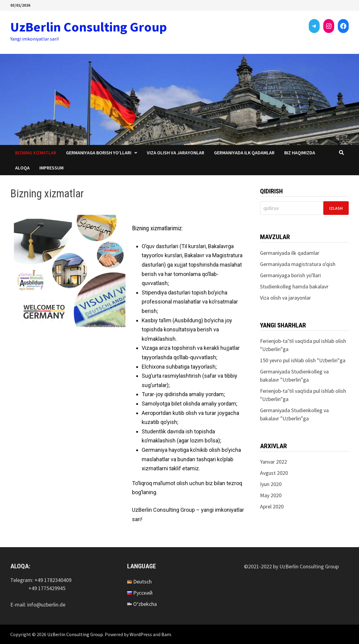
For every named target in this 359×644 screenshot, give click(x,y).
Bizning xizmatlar (36, 153)
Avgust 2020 (274, 473)
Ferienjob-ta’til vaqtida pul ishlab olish (303, 341)
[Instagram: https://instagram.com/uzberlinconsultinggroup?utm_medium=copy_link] (329, 26)
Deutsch (142, 582)
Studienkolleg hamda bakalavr (294, 286)
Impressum (51, 168)
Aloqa (22, 168)
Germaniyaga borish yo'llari (290, 275)
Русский (143, 593)
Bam (166, 634)
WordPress (141, 634)
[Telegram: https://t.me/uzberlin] (314, 26)
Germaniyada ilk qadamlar (244, 153)
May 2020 (271, 495)
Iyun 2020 (271, 484)
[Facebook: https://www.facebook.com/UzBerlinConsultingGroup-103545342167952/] (343, 26)
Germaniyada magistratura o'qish (298, 264)
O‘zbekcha (145, 604)
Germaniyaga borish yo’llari (99, 153)
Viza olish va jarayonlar (176, 153)
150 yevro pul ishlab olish (288, 360)
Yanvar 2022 (273, 462)
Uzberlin (271, 349)
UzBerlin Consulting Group (89, 27)
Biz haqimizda (300, 153)
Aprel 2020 (272, 506)
